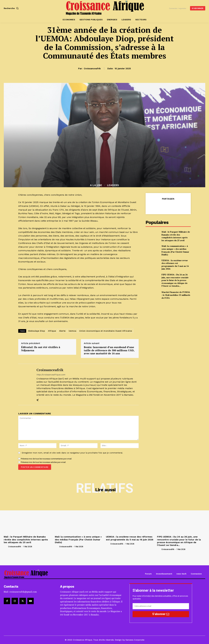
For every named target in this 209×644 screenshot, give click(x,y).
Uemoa (73, 331)
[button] (12, 8)
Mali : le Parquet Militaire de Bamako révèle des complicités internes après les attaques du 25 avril (176, 236)
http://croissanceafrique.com (51, 375)
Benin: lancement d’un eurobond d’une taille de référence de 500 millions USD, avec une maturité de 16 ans (109, 350)
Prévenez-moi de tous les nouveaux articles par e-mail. (43, 462)
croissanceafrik (92, 69)
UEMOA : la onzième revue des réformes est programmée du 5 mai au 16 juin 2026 (175, 265)
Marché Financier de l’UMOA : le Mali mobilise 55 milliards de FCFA (176, 295)
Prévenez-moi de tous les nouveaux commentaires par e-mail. (46, 459)
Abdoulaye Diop (36, 331)
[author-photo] (6, 546)
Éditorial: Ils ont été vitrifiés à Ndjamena (41, 349)
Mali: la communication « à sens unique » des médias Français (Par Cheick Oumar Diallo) (175, 250)
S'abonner (161, 614)
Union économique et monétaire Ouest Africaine (106, 331)
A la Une (96, 185)
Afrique (52, 331)
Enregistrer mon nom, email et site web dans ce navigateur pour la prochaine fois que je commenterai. (72, 453)
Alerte (62, 331)
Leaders (113, 185)
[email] (161, 606)
